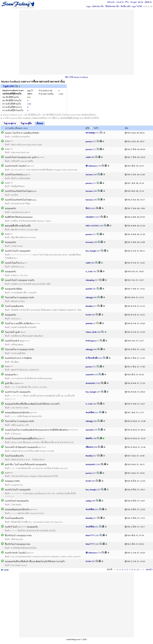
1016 (93, 208)
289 (94, 501)
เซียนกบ (89, 447)
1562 (98, 383)
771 (98, 133)
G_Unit (89, 271)
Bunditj (89, 306)
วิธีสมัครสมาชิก (112, 6)
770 (100, 166)
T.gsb (6, 86)
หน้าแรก (111, 2)
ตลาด (140, 2)
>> (143, 569)
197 (99, 251)
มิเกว (88, 208)
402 (95, 297)
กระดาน (120, 2)
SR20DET (90, 217)
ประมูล (133, 2)
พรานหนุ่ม (90, 133)
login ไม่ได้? (137, 6)
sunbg (88, 501)
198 (95, 438)
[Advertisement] (51, 42)
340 (99, 332)
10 (138, 569)
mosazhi (89, 430)
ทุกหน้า (149, 569)
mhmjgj (89, 297)
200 (96, 242)
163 (96, 374)
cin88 (88, 157)
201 (97, 535)
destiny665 (90, 383)
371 (95, 141)
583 (94, 315)
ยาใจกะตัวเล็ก (92, 358)
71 (98, 341)
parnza (89, 141)
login (89, 6)
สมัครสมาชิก (98, 6)
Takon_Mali (91, 332)
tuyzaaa (89, 174)
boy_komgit (91, 251)
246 (95, 174)
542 (95, 271)
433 (12, 86)
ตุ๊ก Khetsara (91, 166)
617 (95, 306)
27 (95, 323)
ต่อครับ (89, 438)
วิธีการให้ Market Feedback (76, 77)
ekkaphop (90, 280)
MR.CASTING (92, 226)
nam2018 (90, 374)
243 (102, 226)
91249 (88, 315)
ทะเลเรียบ (90, 412)
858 (96, 447)
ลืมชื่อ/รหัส (126, 6)
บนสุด (5, 570)
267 (95, 289)
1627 (98, 217)
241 (101, 358)
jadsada (89, 323)
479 (96, 430)
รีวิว (127, 2)
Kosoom (89, 242)
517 (97, 280)
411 (97, 412)
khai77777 (90, 535)
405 (93, 157)
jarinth (89, 289)
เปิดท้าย (148, 2)
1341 (29, 104)
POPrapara (91, 341)
